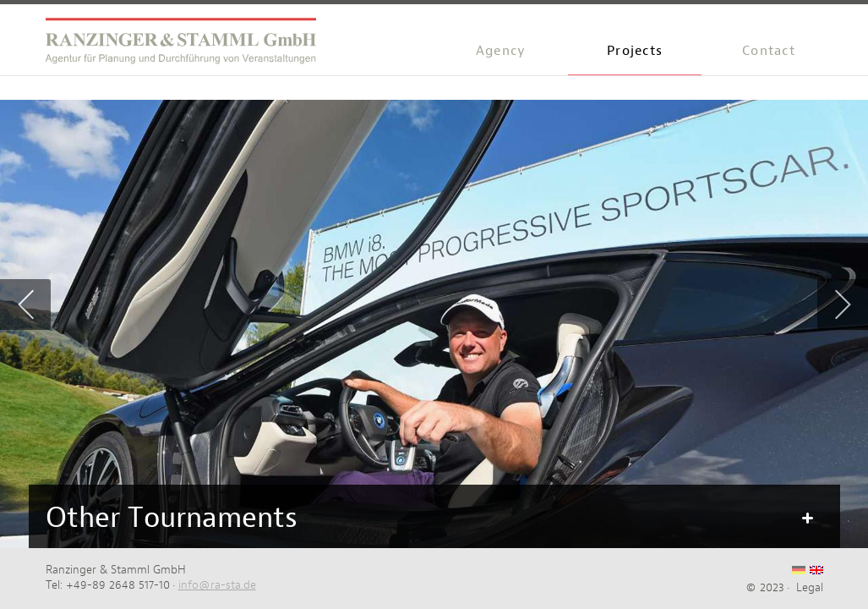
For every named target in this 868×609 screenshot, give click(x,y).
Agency (501, 50)
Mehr (806, 518)
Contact (769, 50)
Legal (810, 587)
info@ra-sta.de (217, 584)
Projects (635, 50)
